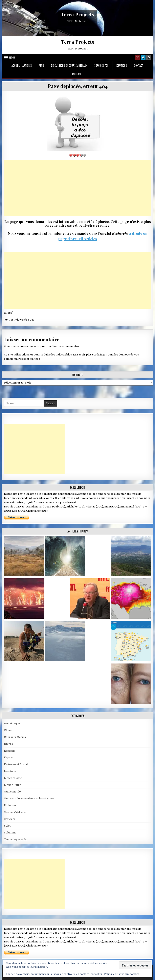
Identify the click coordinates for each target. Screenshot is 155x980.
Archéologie (12, 723)
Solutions (121, 65)
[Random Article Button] (137, 58)
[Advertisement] (78, 188)
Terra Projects (77, 14)
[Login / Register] (143, 58)
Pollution (10, 805)
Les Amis (10, 771)
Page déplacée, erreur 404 (77, 86)
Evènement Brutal (16, 764)
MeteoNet (77, 74)
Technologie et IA (15, 839)
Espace (9, 757)
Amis (41, 65)
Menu (12, 58)
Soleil (8, 826)
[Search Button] (149, 58)
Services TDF (101, 65)
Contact (139, 65)
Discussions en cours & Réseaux (69, 65)
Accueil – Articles (22, 65)
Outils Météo (12, 792)
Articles (90, 239)
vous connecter (30, 346)
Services (10, 819)
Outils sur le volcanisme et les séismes (29, 798)
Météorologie (13, 778)
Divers (8, 744)
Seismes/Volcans (15, 812)
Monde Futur (13, 785)
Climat (8, 730)
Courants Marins (15, 737)
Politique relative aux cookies (122, 974)
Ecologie (10, 751)
